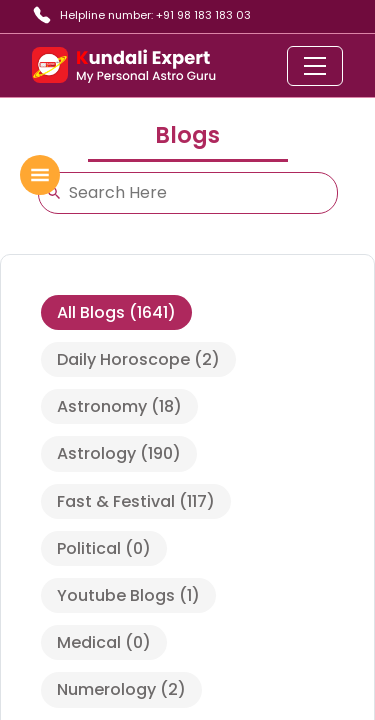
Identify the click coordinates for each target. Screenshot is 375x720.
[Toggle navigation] (315, 66)
